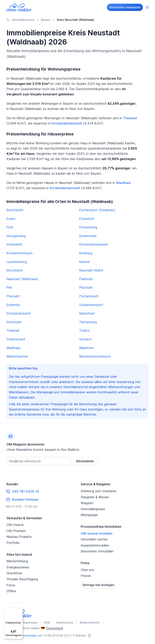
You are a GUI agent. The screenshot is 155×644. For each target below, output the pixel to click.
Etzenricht (87, 219)
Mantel (84, 262)
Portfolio (13, 543)
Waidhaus (123, 183)
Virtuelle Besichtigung (22, 579)
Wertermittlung (17, 561)
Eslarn (11, 219)
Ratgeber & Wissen (95, 497)
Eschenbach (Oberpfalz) (97, 210)
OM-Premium (16, 531)
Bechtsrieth (15, 210)
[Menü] (20, 610)
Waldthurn (86, 348)
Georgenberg (16, 236)
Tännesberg (88, 322)
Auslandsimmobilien (95, 545)
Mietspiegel (89, 515)
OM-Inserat (15, 525)
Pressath (13, 296)
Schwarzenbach (18, 313)
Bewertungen (28, 635)
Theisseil (130, 118)
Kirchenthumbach (19, 253)
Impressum (30, 622)
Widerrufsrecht (90, 622)
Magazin (87, 503)
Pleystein (86, 287)
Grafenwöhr (88, 236)
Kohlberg (86, 253)
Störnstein (14, 322)
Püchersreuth (89, 296)
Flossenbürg (88, 227)
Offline (11, 591)
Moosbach (15, 270)
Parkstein (86, 279)
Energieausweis (18, 567)
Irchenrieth (14, 244)
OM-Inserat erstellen (97, 533)
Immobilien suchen (94, 539)
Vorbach (85, 339)
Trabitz (84, 330)
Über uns (87, 570)
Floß (10, 227)
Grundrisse (14, 573)
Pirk (9, 287)
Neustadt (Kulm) (91, 270)
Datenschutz (65, 622)
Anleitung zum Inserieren (99, 491)
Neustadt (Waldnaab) (22, 279)
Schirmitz (13, 305)
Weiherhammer (17, 356)
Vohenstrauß (16, 339)
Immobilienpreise (93, 509)
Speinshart (87, 313)
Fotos (11, 585)
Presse (86, 576)
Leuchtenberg (17, 262)
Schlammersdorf (91, 305)
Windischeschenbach (95, 356)
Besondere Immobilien (97, 551)
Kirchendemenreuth (67, 123)
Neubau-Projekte (19, 537)
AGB (47, 622)
